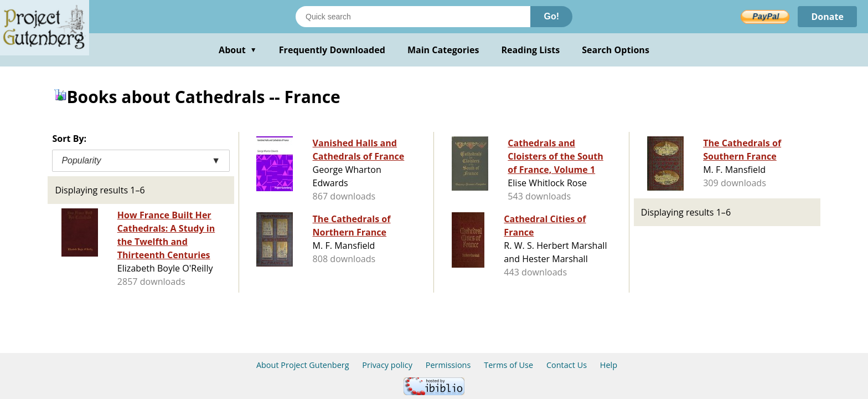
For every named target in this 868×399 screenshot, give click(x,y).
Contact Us (567, 365)
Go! (551, 16)
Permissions (448, 365)
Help (609, 365)
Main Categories (443, 50)
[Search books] (413, 17)
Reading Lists (531, 50)
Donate (827, 17)
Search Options (616, 50)
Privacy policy (387, 365)
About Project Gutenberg (303, 365)
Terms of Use (508, 365)
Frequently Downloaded (332, 50)
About (238, 50)
